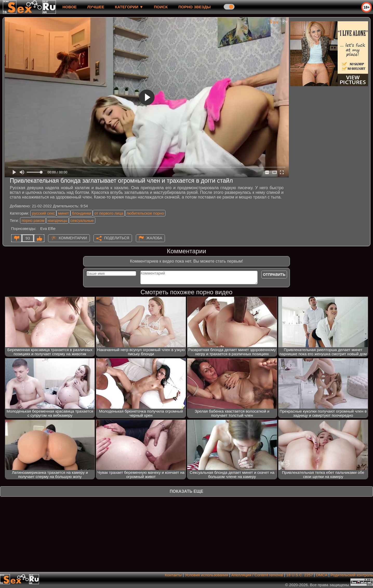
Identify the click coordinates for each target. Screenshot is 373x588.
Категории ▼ (129, 7)
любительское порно (145, 213)
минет (63, 213)
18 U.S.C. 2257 (300, 575)
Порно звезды (195, 7)
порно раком (33, 220)
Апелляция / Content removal (257, 575)
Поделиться (117, 238)
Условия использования (207, 575)
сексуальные (82, 220)
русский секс (43, 213)
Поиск (161, 7)
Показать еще (186, 491)
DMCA (322, 575)
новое (69, 7)
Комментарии (73, 238)
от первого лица (109, 213)
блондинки (82, 213)
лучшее (96, 7)
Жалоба (154, 238)
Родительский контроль (352, 575)
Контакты (173, 575)
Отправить (274, 275)
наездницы (57, 220)
